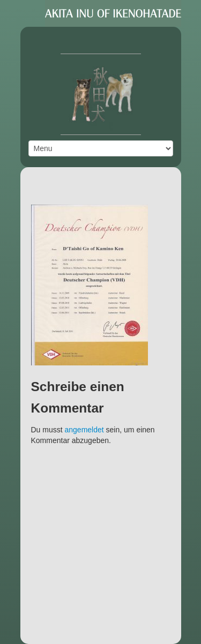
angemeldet (84, 430)
